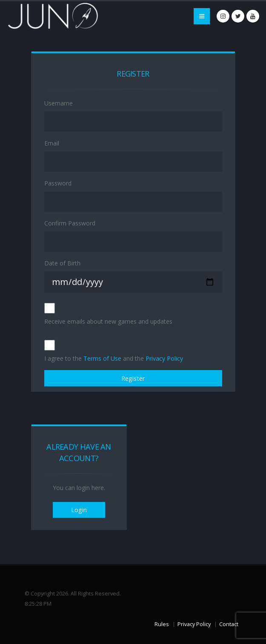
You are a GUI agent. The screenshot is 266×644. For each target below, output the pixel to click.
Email (52, 143)
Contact (229, 624)
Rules (162, 624)
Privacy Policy (164, 358)
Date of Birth (62, 263)
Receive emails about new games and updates (108, 321)
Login (79, 510)
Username (59, 103)
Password (58, 183)
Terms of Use (102, 358)
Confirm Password (70, 223)
